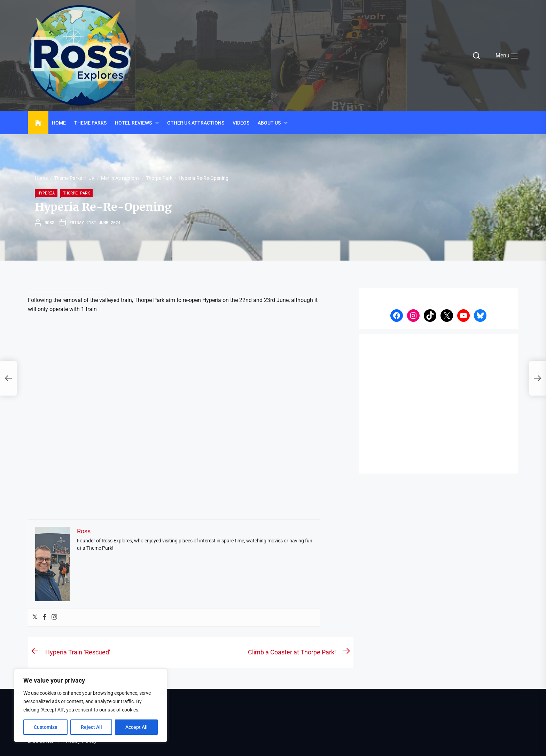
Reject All (91, 727)
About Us (269, 123)
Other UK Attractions (196, 123)
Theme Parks (90, 123)
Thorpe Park (76, 193)
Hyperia (46, 193)
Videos (241, 123)
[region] (91, 706)
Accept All (136, 727)
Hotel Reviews (133, 123)
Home (59, 123)
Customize (46, 727)
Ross (49, 222)
